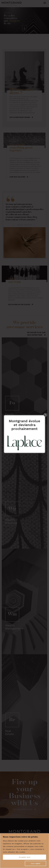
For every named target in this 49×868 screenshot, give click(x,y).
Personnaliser (13, 863)
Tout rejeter (36, 863)
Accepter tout (25, 857)
